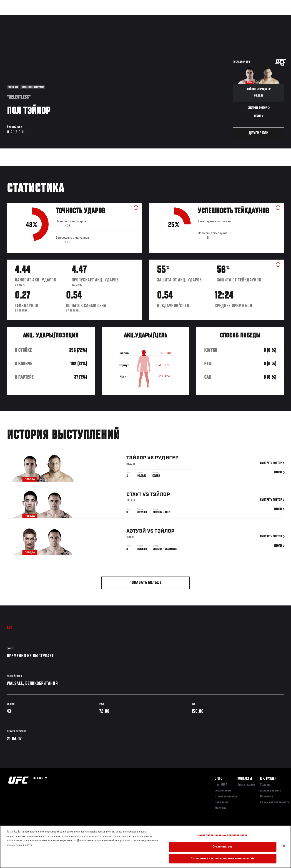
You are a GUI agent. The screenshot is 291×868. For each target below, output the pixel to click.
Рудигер (167, 459)
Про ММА (221, 785)
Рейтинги (34, 17)
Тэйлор (136, 459)
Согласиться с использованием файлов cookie (222, 859)
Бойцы (53, 17)
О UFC (218, 779)
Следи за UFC (241, 17)
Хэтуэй (136, 532)
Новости (72, 17)
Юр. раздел (268, 779)
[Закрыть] (284, 846)
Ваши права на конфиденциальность (223, 835)
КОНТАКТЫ (245, 779)
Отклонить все (223, 847)
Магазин (264, 17)
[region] (145, 847)
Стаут (134, 495)
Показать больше (145, 583)
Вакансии (221, 802)
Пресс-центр (246, 785)
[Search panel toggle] (276, 17)
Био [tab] (10, 628)
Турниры (14, 17)
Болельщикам (215, 17)
